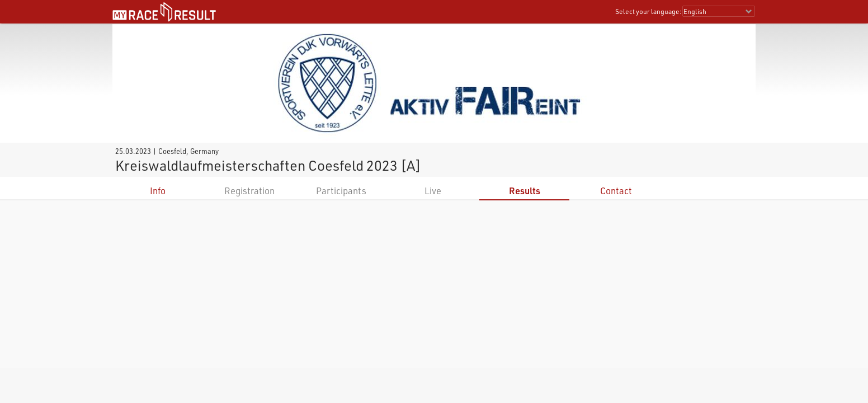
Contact (616, 191)
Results (525, 191)
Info (158, 191)
